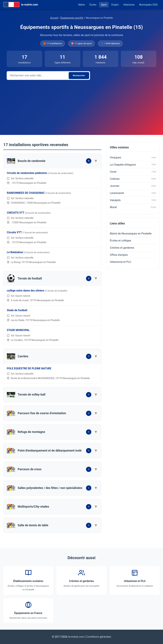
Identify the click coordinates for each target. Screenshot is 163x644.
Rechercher (79, 75)
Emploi (115, 5)
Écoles (93, 5)
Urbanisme (129, 5)
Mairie (82, 5)
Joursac (133, 186)
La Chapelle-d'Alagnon (133, 165)
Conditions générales (99, 637)
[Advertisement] (81, 105)
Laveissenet (133, 193)
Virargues (133, 158)
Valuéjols (133, 200)
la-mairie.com (76, 637)
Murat (133, 207)
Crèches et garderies (122, 248)
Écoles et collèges (120, 241)
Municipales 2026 (148, 5)
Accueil (54, 18)
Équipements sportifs (72, 18)
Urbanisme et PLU (120, 262)
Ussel (133, 172)
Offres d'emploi (119, 255)
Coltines (133, 179)
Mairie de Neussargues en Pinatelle (131, 234)
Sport (104, 5)
